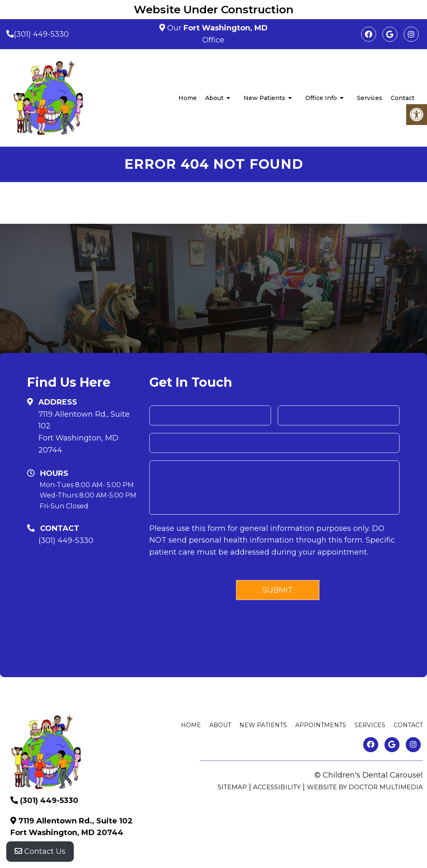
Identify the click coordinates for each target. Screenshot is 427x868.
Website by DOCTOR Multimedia (365, 787)
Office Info (321, 98)
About (214, 98)
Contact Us (40, 851)
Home (188, 98)
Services (370, 98)
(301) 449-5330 (41, 34)
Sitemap (232, 787)
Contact (403, 98)
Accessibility (277, 787)
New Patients (264, 98)
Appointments (321, 725)
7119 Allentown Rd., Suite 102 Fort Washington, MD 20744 (84, 432)
